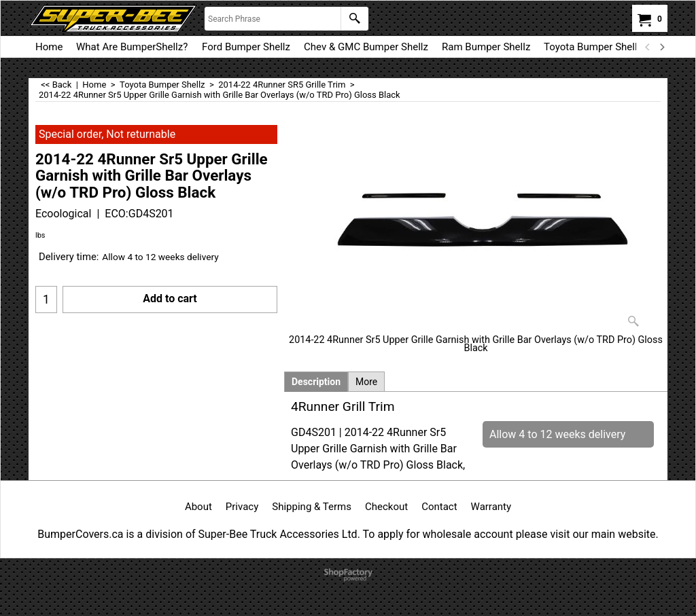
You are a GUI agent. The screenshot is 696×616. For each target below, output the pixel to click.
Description (316, 382)
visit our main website (603, 534)
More (366, 382)
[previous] (648, 47)
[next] (661, 47)
